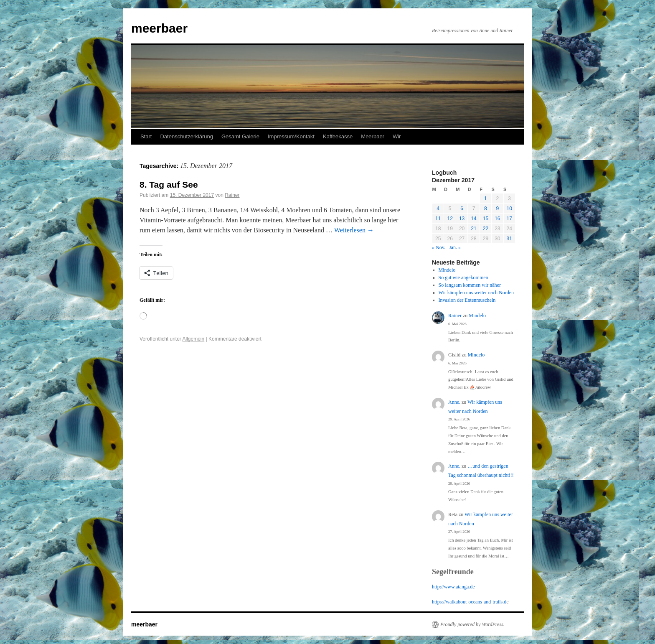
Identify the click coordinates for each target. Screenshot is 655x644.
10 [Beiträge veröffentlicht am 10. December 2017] (509, 209)
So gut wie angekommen (463, 277)
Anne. (454, 402)
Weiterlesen (354, 230)
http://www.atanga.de (453, 587)
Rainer (232, 195)
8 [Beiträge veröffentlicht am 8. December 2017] (486, 209)
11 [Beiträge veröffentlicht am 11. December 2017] (438, 219)
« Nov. (439, 247)
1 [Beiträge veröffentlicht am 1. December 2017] (486, 199)
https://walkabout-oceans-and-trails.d (469, 602)
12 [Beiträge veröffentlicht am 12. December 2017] (450, 219)
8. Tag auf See (169, 185)
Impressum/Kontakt (291, 136)
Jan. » (455, 247)
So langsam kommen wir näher (470, 285)
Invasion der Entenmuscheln (467, 300)
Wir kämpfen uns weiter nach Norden (476, 293)
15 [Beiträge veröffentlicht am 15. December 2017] (486, 219)
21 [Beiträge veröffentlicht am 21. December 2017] (473, 229)
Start (146, 136)
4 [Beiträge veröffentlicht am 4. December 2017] (438, 209)
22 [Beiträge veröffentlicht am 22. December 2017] (486, 229)
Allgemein (194, 339)
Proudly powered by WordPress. (472, 624)
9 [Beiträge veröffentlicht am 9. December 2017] (497, 209)
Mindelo (447, 270)
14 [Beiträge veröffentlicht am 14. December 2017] (473, 219)
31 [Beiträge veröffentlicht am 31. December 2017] (509, 239)
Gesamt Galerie (240, 136)
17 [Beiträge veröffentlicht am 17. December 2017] (509, 219)
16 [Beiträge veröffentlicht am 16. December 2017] (497, 219)
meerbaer (159, 28)
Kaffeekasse (338, 136)
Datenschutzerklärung (186, 136)
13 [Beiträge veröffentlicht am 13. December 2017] (462, 219)
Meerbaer (373, 136)
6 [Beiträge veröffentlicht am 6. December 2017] (462, 209)
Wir (397, 136)
